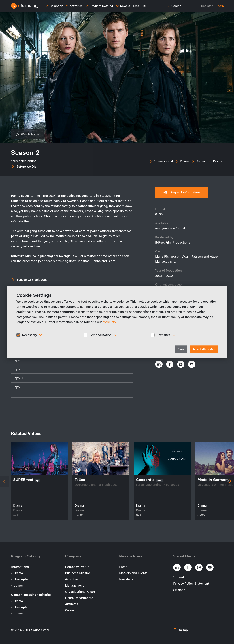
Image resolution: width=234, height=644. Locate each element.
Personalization (100, 335)
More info (109, 322)
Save (181, 349)
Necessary (30, 335)
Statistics (164, 335)
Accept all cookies (204, 349)
